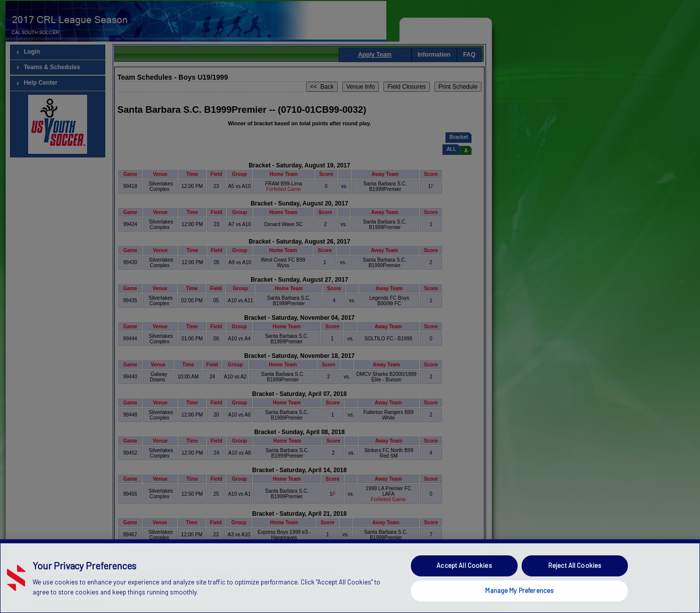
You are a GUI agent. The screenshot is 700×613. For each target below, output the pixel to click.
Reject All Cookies (575, 585)
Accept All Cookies (464, 585)
